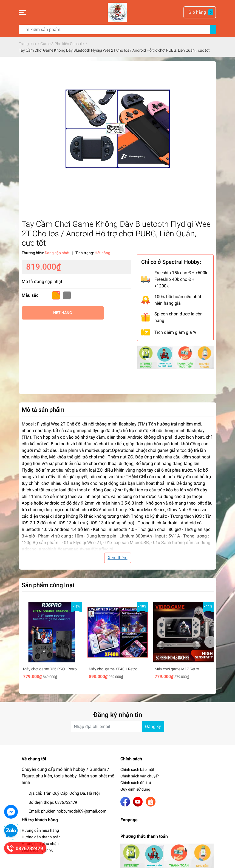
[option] (52, 642)
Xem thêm (118, 558)
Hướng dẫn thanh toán (41, 837)
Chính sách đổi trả (136, 783)
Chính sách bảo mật (137, 769)
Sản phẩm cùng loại (48, 585)
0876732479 (66, 802)
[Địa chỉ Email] (118, 727)
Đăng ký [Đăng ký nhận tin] (153, 726)
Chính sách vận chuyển (140, 776)
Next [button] (210, 642)
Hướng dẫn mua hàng (40, 830)
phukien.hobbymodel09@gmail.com (74, 811)
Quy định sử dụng (135, 789)
